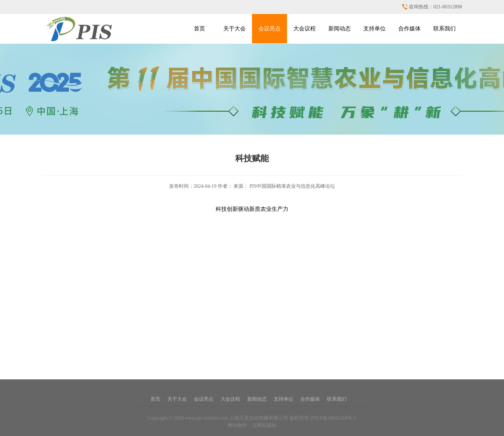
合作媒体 (409, 28)
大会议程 (304, 28)
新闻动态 (339, 28)
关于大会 (234, 28)
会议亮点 (269, 28)
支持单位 (374, 28)
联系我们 (444, 28)
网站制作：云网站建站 (252, 425)
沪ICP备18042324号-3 (333, 418)
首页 (199, 28)
